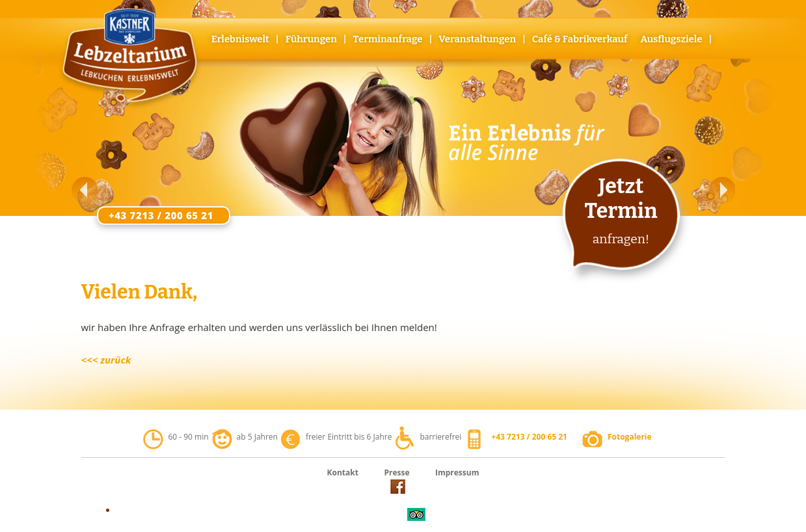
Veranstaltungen (477, 39)
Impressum (457, 472)
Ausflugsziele (671, 39)
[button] (85, 190)
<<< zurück (106, 360)
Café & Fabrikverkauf (580, 39)
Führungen (311, 39)
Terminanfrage (388, 39)
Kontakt (343, 472)
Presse (396, 472)
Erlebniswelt (240, 39)
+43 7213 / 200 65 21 (529, 437)
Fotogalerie (630, 437)
